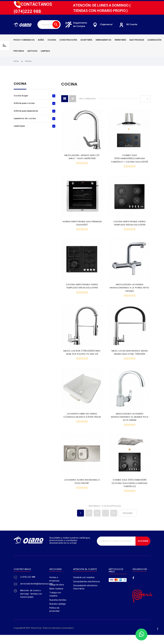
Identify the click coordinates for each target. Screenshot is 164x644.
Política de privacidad (54, 619)
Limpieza (45, 51)
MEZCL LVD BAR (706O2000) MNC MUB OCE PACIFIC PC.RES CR (82, 357)
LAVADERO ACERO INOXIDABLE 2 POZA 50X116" (82, 489)
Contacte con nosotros (84, 587)
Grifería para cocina (24, 103)
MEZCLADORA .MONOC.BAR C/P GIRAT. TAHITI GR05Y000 (82, 157)
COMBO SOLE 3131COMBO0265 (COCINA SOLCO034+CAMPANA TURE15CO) (130, 491)
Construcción (68, 40)
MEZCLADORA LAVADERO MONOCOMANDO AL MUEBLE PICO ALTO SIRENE (130, 423)
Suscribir (143, 550)
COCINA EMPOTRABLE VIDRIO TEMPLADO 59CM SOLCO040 (82, 289)
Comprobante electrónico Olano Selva (85, 596)
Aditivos (32, 51)
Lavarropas (19, 126)
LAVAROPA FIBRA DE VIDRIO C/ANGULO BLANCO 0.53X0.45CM (82, 421)
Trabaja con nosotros (55, 603)
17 (114, 522)
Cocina (52, 40)
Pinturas (19, 51)
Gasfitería (86, 40)
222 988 (27, 11)
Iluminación (154, 40)
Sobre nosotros (56, 598)
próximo (128, 522)
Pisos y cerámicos (24, 40)
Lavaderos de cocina (25, 118)
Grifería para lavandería (26, 111)
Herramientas (103, 40)
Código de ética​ (57, 594)
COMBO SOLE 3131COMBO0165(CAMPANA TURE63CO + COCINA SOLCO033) (130, 158)
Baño (41, 40)
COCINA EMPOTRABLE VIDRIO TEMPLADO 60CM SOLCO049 (130, 225)
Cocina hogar (21, 96)
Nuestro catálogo (57, 613)
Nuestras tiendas (58, 609)
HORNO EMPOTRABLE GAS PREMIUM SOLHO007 (82, 225)
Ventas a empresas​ (54, 588)
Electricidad (137, 40)
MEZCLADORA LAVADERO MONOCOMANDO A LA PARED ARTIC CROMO (130, 291)
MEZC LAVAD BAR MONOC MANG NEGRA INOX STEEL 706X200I (130, 357)
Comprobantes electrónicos (86, 590)
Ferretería (120, 40)
